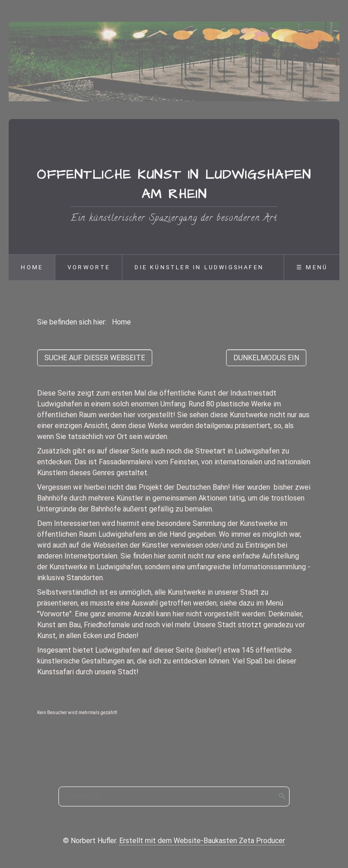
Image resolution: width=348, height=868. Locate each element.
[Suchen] (282, 796)
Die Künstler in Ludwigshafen (199, 267)
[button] (95, 358)
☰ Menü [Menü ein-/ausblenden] (312, 267)
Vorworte (89, 267)
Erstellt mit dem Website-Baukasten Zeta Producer (202, 841)
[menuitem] (32, 267)
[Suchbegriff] (174, 796)
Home (32, 267)
